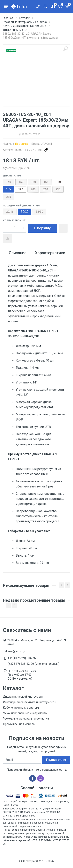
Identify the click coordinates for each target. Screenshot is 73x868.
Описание (18, 253)
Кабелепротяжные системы (22, 708)
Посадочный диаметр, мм (21, 206)
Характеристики (50, 253)
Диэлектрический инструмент (23, 697)
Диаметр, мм (12, 176)
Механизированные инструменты (25, 713)
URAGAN (46, 144)
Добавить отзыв (30, 134)
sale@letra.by (16, 651)
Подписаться (56, 760)
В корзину (42, 228)
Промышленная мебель (19, 724)
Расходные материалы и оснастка (26, 719)
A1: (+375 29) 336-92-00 (24, 658)
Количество (15, 220)
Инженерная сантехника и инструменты (29, 702)
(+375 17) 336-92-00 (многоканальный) (33, 664)
